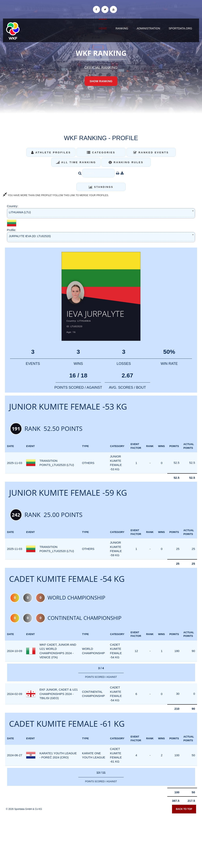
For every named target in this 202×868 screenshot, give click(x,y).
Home (103, 28)
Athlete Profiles (51, 152)
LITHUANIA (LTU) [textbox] (20, 212)
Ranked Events (151, 152)
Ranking (122, 28)
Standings (101, 187)
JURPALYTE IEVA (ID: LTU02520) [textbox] (30, 236)
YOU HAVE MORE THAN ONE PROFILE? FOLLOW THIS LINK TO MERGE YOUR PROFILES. (56, 195)
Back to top (184, 809)
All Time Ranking (76, 162)
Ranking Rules (126, 162)
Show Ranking (101, 81)
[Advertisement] (101, 839)
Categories (101, 152)
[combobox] (101, 213)
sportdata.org (180, 28)
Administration (148, 28)
